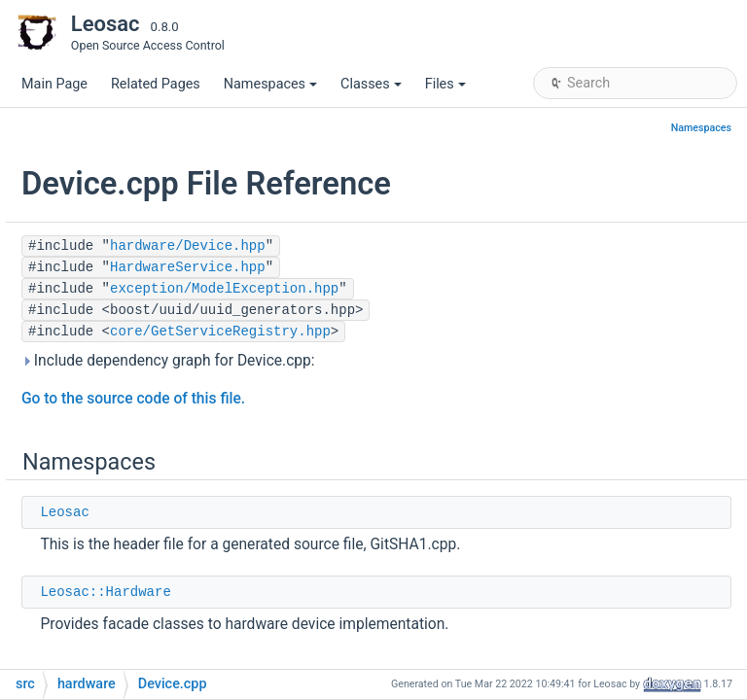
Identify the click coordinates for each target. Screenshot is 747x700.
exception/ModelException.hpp (462, 289)
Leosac (302, 512)
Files (445, 84)
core (95, 140)
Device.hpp (132, 432)
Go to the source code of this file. (371, 399)
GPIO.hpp (126, 607)
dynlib (100, 199)
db (89, 170)
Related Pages (156, 84)
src (76, 111)
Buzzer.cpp (131, 345)
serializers (129, 315)
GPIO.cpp (126, 578)
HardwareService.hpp (425, 267)
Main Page (54, 84)
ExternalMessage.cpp (164, 461)
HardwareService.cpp (163, 665)
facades (122, 286)
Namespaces (270, 84)
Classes (371, 84)
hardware (111, 257)
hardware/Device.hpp (425, 246)
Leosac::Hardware (342, 592)
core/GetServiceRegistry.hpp (458, 332)
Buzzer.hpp (132, 374)
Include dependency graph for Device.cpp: (406, 361)
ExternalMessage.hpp (164, 490)
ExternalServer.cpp (155, 520)
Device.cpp (132, 403)
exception (112, 228)
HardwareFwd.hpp (154, 636)
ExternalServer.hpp (155, 549)
